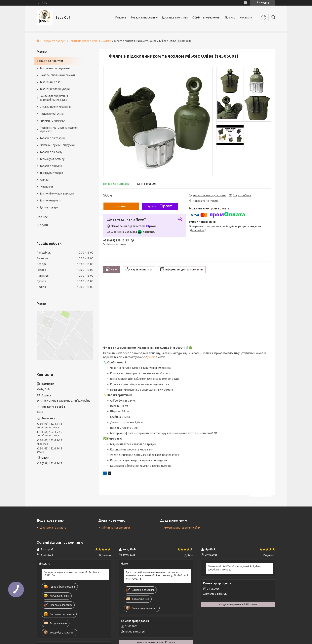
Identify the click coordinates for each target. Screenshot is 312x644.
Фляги (107, 41)
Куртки (44, 180)
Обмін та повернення (206, 17)
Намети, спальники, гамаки (57, 75)
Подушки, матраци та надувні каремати (59, 129)
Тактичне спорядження (85, 41)
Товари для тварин (52, 138)
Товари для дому (51, 152)
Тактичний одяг (50, 82)
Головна (121, 17)
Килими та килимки (52, 121)
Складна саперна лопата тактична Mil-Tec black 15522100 (71, 574)
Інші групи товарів (51, 173)
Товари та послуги (143, 17)
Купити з (160, 206)
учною (151, 357)
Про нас (230, 17)
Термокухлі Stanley (52, 159)
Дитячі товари (49, 207)
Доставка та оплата (175, 17)
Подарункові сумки (52, 114)
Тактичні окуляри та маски (57, 194)
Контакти (246, 17)
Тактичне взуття (50, 200)
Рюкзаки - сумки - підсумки (57, 145)
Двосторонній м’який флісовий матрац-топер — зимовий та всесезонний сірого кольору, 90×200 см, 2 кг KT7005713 (157, 575)
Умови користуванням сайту (182, 528)
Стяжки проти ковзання (55, 107)
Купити (121, 206)
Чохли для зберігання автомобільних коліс (54, 98)
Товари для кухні (51, 166)
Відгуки (42, 225)
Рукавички (46, 187)
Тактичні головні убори (55, 89)
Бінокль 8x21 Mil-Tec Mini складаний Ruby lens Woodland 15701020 (234, 568)
